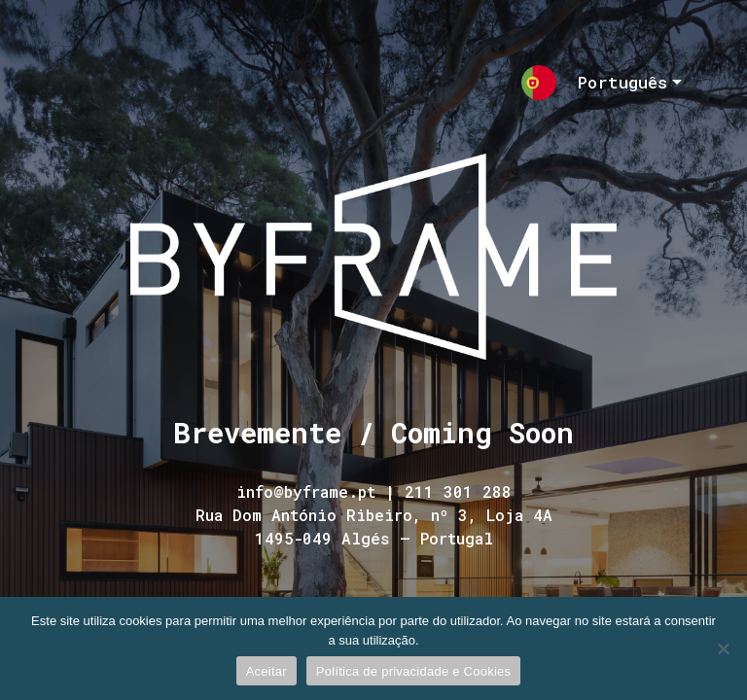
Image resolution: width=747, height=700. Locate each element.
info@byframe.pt (306, 491)
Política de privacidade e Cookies (413, 671)
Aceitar (267, 671)
